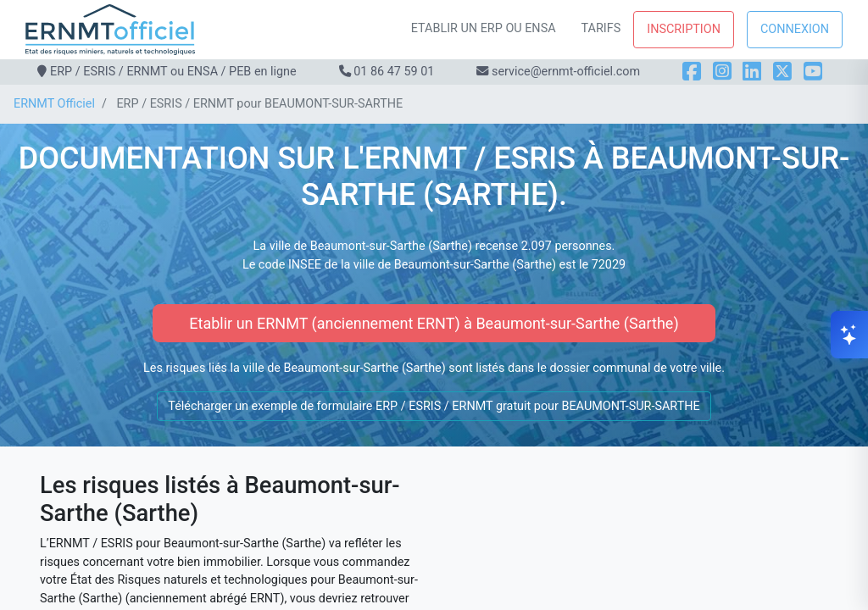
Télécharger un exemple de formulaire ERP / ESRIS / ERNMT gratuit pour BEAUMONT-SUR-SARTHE (434, 406)
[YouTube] (813, 72)
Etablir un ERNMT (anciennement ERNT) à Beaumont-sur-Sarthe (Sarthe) (434, 323)
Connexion (795, 29)
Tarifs (601, 28)
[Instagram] (722, 72)
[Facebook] (692, 72)
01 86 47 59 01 (394, 72)
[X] (782, 72)
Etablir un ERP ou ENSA (484, 28)
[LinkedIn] (752, 72)
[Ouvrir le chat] (849, 335)
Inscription (684, 29)
